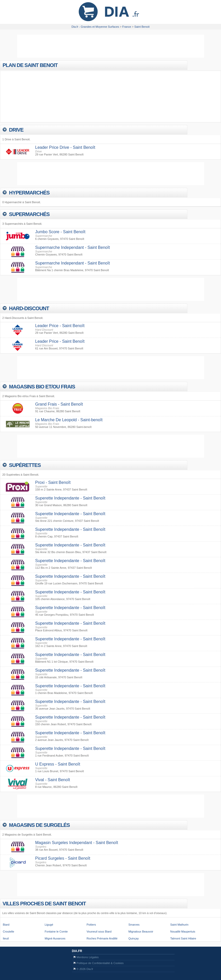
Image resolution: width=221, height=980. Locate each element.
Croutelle (8, 932)
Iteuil (6, 938)
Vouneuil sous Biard (99, 932)
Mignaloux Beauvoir (141, 932)
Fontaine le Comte (56, 932)
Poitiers (91, 925)
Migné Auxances (55, 938)
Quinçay (133, 938)
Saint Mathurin (179, 925)
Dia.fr (77, 951)
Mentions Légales (88, 957)
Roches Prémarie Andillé (102, 938)
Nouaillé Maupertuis (183, 932)
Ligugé (49, 925)
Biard (6, 925)
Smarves (134, 925)
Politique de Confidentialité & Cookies (100, 963)
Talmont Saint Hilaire (183, 938)
